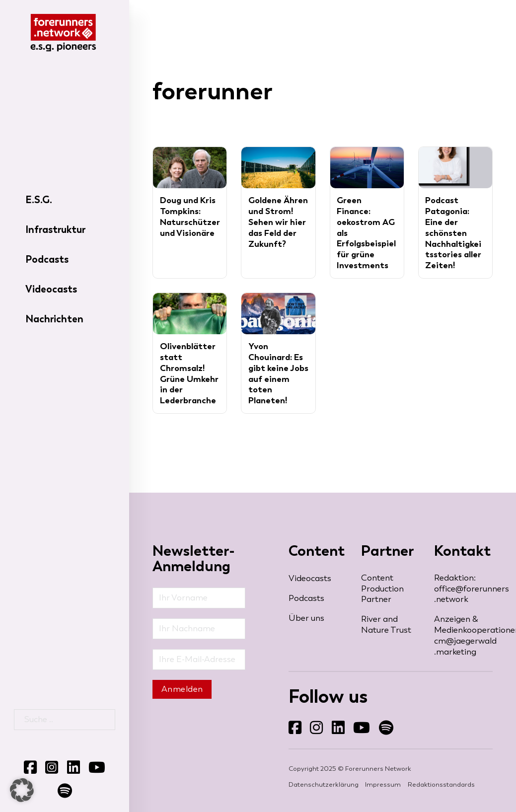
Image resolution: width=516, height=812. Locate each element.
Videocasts (51, 289)
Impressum (383, 784)
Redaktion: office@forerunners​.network (463, 589)
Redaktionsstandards (441, 784)
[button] (22, 790)
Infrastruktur (55, 229)
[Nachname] (199, 629)
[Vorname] (199, 598)
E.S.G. (39, 200)
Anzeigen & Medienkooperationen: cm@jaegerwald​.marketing (463, 635)
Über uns (306, 618)
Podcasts (47, 259)
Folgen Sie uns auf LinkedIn (332, 735)
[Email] (199, 660)
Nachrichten (54, 319)
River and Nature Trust (386, 625)
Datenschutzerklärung (324, 784)
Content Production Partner (382, 589)
